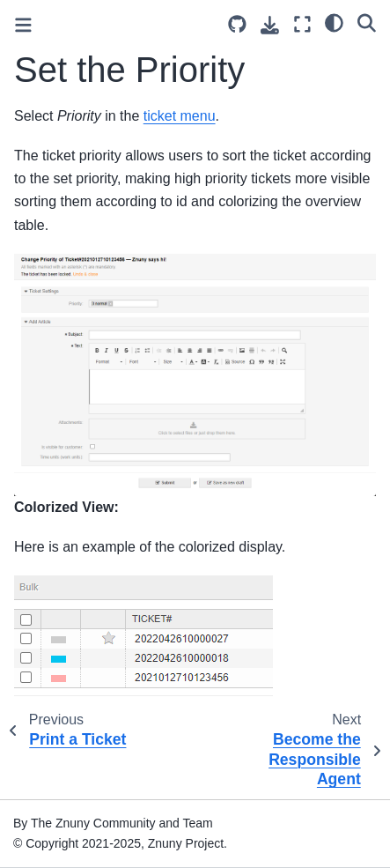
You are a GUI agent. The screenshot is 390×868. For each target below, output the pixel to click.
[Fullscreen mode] (302, 24)
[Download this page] (270, 25)
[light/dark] (334, 22)
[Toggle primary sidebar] (23, 25)
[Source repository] (237, 24)
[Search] (367, 22)
